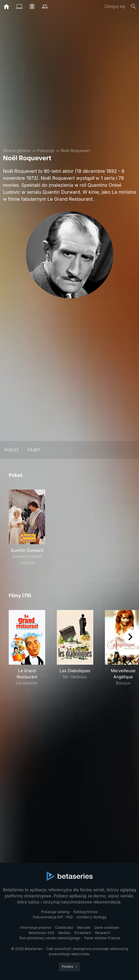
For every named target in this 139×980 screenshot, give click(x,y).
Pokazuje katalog (55, 912)
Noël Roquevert (75, 151)
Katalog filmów (86, 912)
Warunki (84, 927)
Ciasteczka (64, 927)
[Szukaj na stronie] (133, 6)
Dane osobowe (107, 927)
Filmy (34, 450)
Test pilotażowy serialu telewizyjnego (50, 938)
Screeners (83, 933)
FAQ (69, 917)
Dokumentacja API (48, 917)
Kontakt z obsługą (91, 917)
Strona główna (17, 151)
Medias (64, 933)
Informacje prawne (36, 927)
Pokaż (12, 450)
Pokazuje (45, 151)
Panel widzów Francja (102, 938)
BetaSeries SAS (41, 933)
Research (103, 933)
